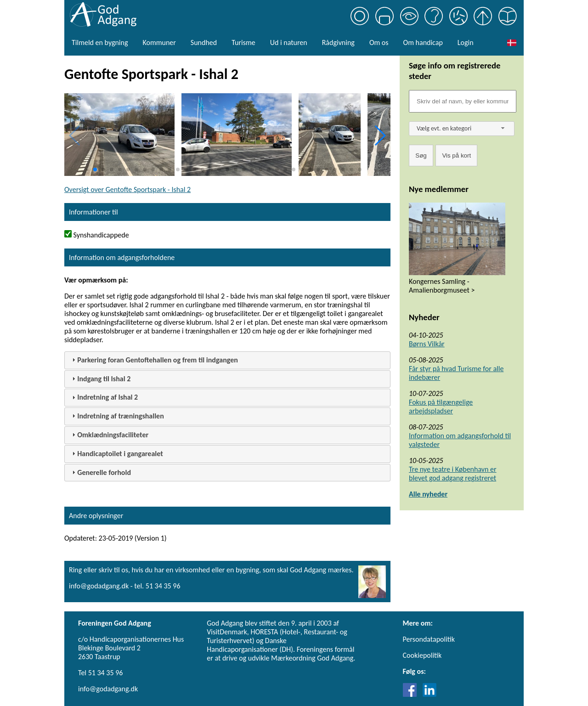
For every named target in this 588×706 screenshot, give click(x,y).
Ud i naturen (289, 42)
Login (466, 42)
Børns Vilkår (427, 344)
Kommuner (159, 42)
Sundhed (204, 42)
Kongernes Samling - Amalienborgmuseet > (442, 286)
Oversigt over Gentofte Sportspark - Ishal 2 (127, 189)
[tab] (227, 360)
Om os (379, 42)
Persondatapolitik (429, 639)
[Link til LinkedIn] (430, 694)
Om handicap (423, 42)
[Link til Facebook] (412, 694)
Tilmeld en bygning (100, 42)
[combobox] (462, 129)
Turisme (243, 42)
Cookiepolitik (422, 655)
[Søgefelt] (463, 101)
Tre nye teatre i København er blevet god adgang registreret (453, 474)
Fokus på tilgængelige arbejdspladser (441, 407)
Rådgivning (338, 42)
